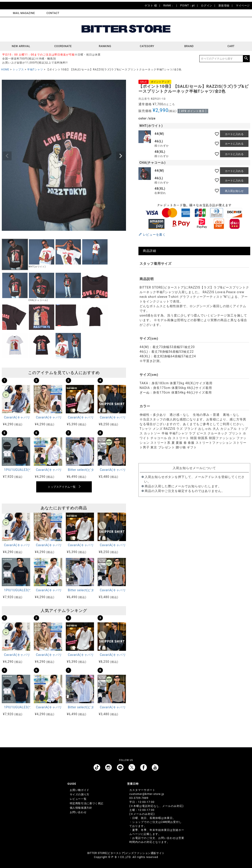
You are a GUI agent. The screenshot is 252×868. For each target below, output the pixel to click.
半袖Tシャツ (35, 70)
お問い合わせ (78, 812)
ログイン (206, 6)
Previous (7, 156)
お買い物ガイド (80, 790)
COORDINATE (63, 46)
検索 (246, 59)
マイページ (243, 6)
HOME (5, 70)
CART (231, 46)
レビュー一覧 (78, 799)
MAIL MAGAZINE (24, 13)
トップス (18, 70)
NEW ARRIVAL (21, 46)
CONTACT (53, 13)
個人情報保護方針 (81, 808)
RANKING (105, 46)
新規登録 (224, 6)
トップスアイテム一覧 (62, 487)
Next (121, 156)
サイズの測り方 (80, 794)
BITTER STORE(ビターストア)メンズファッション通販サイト (126, 853)
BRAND (189, 46)
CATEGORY (147, 46)
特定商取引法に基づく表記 (87, 803)
